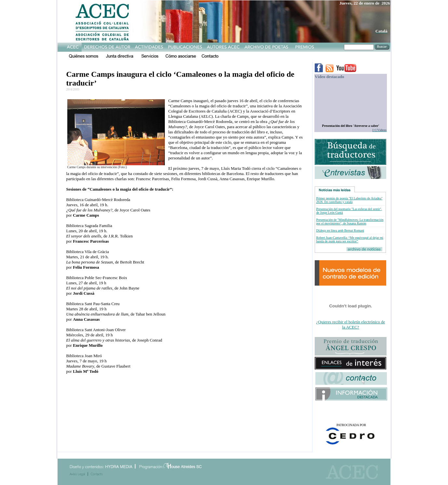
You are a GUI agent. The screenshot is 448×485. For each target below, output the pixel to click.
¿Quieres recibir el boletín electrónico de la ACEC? (351, 324)
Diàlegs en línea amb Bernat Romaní (340, 230)
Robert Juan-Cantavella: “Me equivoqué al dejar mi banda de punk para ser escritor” (350, 239)
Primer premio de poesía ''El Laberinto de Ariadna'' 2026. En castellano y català (349, 200)
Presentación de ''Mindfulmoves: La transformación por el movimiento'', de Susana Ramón (350, 222)
